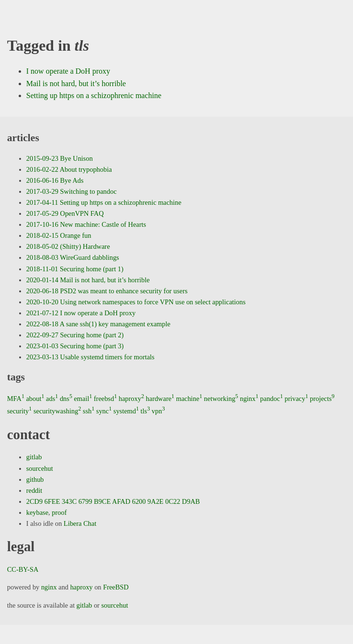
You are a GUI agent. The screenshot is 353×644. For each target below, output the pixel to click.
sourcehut (40, 468)
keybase (37, 512)
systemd (126, 411)
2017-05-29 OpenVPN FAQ (65, 213)
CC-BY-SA (23, 569)
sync (104, 411)
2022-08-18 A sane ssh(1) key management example (98, 324)
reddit (34, 490)
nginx (249, 399)
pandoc (272, 399)
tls (145, 411)
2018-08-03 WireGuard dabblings (73, 257)
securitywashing (57, 411)
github (35, 479)
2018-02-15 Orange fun (59, 235)
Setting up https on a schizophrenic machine (94, 95)
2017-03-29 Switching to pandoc (72, 191)
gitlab (34, 457)
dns (66, 399)
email (83, 399)
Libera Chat (80, 523)
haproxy (131, 399)
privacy (296, 399)
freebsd (105, 399)
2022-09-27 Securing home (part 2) (75, 335)
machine (189, 399)
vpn (158, 411)
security (20, 411)
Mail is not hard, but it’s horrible (76, 83)
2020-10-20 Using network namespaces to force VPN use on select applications (136, 302)
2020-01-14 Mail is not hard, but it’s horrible (88, 280)
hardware (160, 399)
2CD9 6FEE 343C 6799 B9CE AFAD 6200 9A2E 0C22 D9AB (113, 501)
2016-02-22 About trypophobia (69, 169)
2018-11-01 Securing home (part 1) (75, 269)
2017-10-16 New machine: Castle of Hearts (86, 224)
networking (221, 399)
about (35, 399)
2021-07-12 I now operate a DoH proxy (81, 313)
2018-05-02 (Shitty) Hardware (68, 246)
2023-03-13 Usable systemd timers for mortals (90, 357)
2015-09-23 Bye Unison (60, 158)
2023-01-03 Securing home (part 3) (75, 346)
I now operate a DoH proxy (68, 71)
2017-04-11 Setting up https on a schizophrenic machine (104, 202)
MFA (16, 399)
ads (52, 399)
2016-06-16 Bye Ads (55, 180)
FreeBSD (116, 587)
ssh (88, 411)
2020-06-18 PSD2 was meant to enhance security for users (107, 291)
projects (322, 399)
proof (59, 512)
